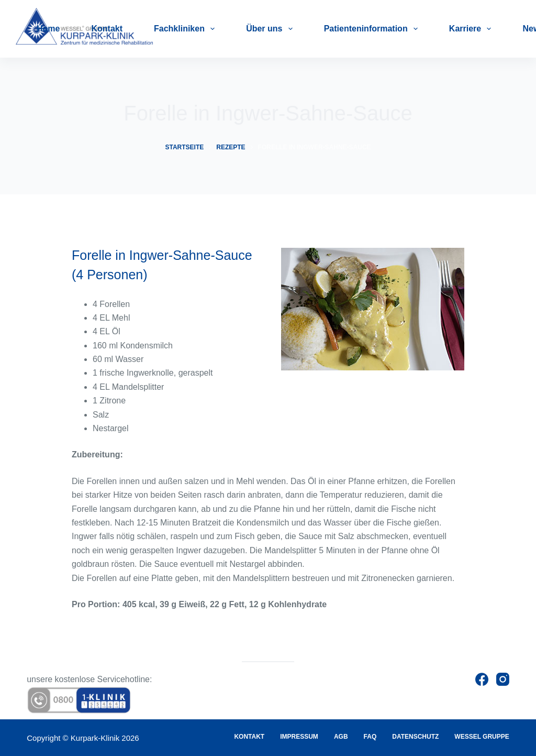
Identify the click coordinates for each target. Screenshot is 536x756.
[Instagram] (503, 679)
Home (48, 29)
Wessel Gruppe (482, 737)
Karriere (472, 29)
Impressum (299, 737)
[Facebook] (482, 679)
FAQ (370, 737)
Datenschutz (415, 737)
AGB (341, 737)
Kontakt (107, 29)
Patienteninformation (373, 29)
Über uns (271, 29)
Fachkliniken (186, 29)
